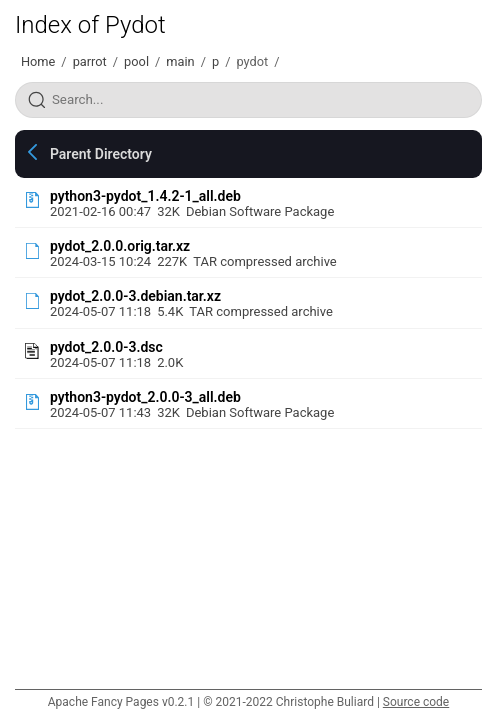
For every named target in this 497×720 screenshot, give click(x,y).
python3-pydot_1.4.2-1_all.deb (145, 196)
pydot (252, 61)
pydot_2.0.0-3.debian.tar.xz (135, 296)
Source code (416, 702)
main (180, 61)
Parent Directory (101, 154)
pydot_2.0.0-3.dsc (106, 347)
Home (38, 61)
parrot (90, 61)
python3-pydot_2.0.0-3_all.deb (145, 397)
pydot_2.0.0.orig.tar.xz (120, 246)
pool (136, 61)
